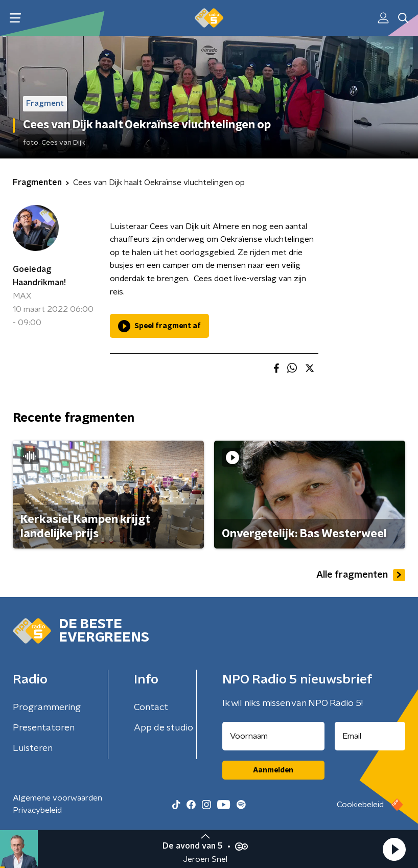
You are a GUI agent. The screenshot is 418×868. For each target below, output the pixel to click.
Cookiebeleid (360, 805)
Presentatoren (44, 728)
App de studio (164, 728)
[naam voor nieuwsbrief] (273, 736)
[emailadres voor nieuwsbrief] (370, 736)
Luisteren (33, 748)
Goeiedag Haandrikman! (39, 276)
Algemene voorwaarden (57, 798)
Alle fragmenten (361, 575)
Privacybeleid (37, 810)
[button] (394, 849)
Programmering (47, 707)
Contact (151, 707)
